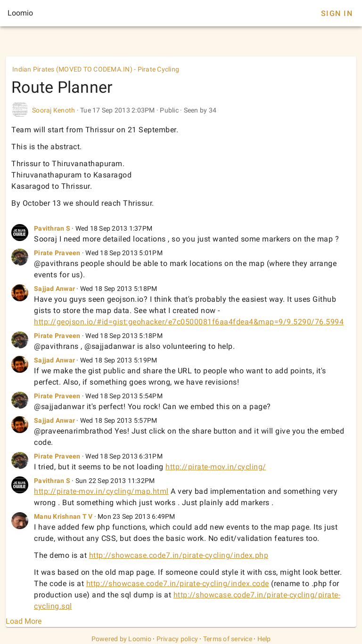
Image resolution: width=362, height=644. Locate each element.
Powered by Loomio (121, 639)
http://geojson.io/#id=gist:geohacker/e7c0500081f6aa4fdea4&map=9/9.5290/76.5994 (189, 322)
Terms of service (228, 639)
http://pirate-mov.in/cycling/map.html (101, 491)
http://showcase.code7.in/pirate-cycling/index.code (178, 584)
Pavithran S (52, 228)
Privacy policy (177, 639)
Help (264, 639)
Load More (24, 621)
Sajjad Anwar (54, 289)
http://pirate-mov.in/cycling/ (216, 467)
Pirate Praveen (57, 253)
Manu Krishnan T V (63, 516)
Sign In (337, 13)
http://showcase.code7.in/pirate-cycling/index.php (179, 555)
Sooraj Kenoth (53, 110)
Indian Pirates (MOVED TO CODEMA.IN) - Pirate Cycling (96, 69)
